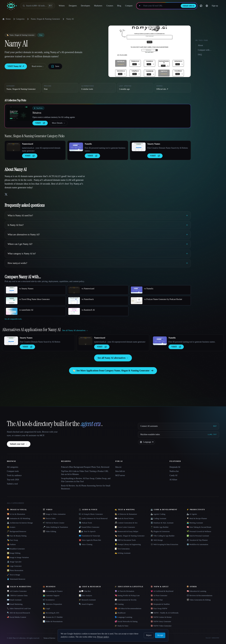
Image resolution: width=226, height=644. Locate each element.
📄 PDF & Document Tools (125, 540)
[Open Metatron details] (19, 114)
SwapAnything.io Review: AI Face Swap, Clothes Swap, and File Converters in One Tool (86, 480)
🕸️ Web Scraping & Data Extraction (164, 544)
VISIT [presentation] (40, 123)
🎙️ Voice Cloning (86, 544)
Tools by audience (14, 475)
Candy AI (173, 475)
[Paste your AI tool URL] (161, 6)
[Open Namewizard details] (13, 147)
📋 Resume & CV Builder (53, 617)
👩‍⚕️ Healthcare (120, 613)
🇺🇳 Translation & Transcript (89, 536)
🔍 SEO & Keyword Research (18, 613)
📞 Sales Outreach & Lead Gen (19, 608)
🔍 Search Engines (86, 604)
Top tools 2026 (13, 480)
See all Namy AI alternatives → (113, 358)
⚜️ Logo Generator (14, 566)
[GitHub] (201, 6)
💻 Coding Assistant (158, 518)
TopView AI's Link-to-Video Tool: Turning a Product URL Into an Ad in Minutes (85, 473)
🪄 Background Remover (17, 531)
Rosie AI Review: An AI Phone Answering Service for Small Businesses (86, 487)
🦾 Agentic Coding (158, 514)
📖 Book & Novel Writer (124, 518)
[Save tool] (55, 66)
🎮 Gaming (119, 604)
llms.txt (118, 467)
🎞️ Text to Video (49, 518)
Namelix (88, 144)
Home (6, 19)
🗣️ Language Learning (123, 617)
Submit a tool (12, 484)
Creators (110, 6)
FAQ (200, 55)
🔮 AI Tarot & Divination (124, 591)
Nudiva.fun (174, 471)
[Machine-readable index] (179, 435)
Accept (160, 635)
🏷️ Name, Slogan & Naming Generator (130, 536)
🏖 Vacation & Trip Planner (197, 540)
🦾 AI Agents (192, 514)
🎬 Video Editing (49, 531)
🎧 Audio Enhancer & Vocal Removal (93, 518)
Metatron (37, 113)
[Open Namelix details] (76, 147)
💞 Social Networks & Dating (126, 621)
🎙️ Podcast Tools (85, 523)
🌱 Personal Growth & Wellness (199, 531)
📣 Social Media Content (17, 617)
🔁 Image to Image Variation (18, 557)
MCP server (120, 475)
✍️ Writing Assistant (123, 553)
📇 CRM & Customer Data (17, 595)
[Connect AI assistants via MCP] (179, 426)
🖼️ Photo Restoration (15, 570)
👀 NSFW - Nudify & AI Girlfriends (165, 613)
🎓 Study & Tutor (122, 626)
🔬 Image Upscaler (14, 562)
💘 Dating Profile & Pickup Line (127, 595)
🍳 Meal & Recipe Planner (197, 518)
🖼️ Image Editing (14, 553)
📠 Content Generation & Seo (126, 523)
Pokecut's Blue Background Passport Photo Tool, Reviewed (85, 467)
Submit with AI (188, 6)
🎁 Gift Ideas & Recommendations (128, 608)
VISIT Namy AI (16, 66)
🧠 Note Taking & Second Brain (199, 527)
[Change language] (207, 6)
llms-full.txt (120, 471)
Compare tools (13, 471)
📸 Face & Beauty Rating (17, 536)
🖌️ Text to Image (13, 575)
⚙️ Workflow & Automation (197, 544)
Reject (149, 635)
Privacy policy (103, 637)
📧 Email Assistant (14, 600)
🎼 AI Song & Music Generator (91, 514)
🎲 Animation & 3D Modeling (18, 518)
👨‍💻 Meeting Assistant (195, 523)
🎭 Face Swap (12, 540)
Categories (18, 19)
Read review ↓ (38, 66)
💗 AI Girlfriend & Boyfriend (162, 591)
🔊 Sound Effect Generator (89, 527)
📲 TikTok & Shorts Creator (54, 523)
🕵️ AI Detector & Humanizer (126, 514)
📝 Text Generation (122, 549)
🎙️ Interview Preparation (52, 604)
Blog (119, 6)
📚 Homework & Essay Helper (126, 531)
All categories (13, 467)
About (200, 45)
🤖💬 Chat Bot (85, 591)
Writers (62, 6)
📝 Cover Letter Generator (125, 527)
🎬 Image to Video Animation (54, 514)
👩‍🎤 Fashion (11, 544)
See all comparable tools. (13, 319)
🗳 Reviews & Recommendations (199, 595)
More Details (58, 123)
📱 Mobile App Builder (160, 527)
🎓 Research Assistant (87, 600)
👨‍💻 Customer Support (51, 595)
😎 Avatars (11, 527)
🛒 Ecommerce (49, 600)
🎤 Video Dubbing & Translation (55, 527)
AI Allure (173, 480)
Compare (129, 6)
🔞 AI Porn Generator (159, 595)
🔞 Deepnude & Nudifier (160, 604)
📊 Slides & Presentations (53, 621)
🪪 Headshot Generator (16, 549)
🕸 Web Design (157, 540)
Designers (73, 6)
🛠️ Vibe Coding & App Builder (163, 536)
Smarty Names (154, 144)
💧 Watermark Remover (16, 579)
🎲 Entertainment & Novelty (126, 600)
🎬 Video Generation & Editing (199, 600)
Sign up (215, 6)
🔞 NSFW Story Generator (161, 621)
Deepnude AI (175, 467)
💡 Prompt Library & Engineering (128, 544)
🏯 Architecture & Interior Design (20, 523)
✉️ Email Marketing (15, 604)
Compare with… (205, 50)
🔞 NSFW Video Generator (161, 626)
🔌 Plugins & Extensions (160, 531)
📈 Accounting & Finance (53, 591)
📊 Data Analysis (85, 595)
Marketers (98, 6)
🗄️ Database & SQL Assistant (162, 523)
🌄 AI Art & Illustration (16, 514)
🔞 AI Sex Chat (157, 600)
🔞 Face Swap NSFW (159, 608)
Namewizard (28, 144)
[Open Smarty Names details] (139, 147)
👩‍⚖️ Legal (46, 608)
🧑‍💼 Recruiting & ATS (51, 613)
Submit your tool (19, 444)
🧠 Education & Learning (196, 591)
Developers (85, 6)
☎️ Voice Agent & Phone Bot (90, 540)
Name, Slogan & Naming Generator (45, 19)
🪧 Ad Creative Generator (17, 591)
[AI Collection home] (12, 6)
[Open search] (38, 6)
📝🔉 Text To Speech (87, 531)
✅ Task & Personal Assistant (198, 536)
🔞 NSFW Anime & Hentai (161, 617)
